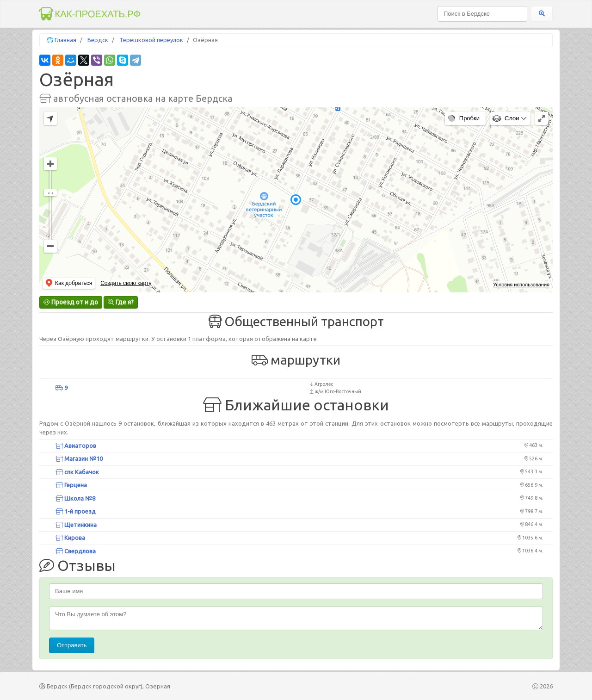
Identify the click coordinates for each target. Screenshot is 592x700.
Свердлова (76, 551)
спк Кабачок (77, 472)
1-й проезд (76, 511)
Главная (65, 40)
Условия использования (521, 285)
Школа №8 (75, 498)
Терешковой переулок (151, 40)
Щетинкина (76, 525)
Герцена (71, 485)
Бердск (98, 40)
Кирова (70, 538)
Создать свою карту (126, 283)
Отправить (72, 645)
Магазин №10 (79, 458)
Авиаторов (76, 446)
